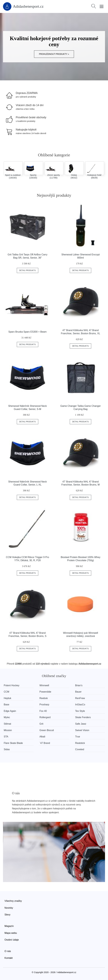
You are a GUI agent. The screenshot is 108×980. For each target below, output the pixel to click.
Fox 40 (43, 711)
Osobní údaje (12, 940)
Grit (41, 724)
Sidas (7, 749)
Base (6, 705)
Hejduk (7, 698)
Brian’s (79, 685)
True (78, 737)
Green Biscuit (47, 730)
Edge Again (10, 711)
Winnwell (44, 685)
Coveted (80, 749)
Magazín (9, 926)
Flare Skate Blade (13, 743)
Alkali (42, 737)
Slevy (7, 915)
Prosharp (44, 705)
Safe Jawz (81, 724)
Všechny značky (13, 901)
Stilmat (7, 724)
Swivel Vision (82, 730)
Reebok (44, 698)
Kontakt (9, 958)
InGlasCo (80, 705)
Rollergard (45, 717)
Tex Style (80, 711)
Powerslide (45, 692)
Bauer (78, 692)
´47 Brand (45, 743)
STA (6, 737)
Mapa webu (11, 933)
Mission (8, 730)
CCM (6, 692)
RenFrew (80, 698)
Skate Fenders (83, 717)
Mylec (7, 717)
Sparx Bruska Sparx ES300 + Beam (28, 332)
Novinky (9, 908)
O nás (8, 951)
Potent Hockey (12, 685)
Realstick (80, 743)
